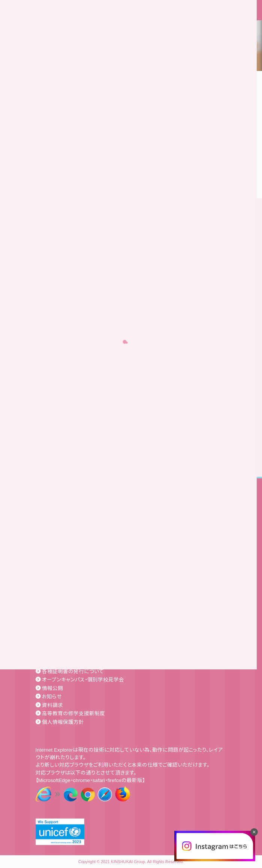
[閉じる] (254, 832)
